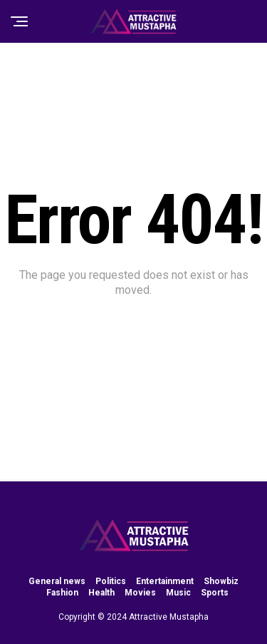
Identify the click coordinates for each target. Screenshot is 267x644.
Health (101, 593)
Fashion (62, 593)
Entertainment (165, 581)
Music (178, 593)
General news (57, 581)
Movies (140, 593)
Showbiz (221, 581)
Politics (111, 581)
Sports (215, 593)
